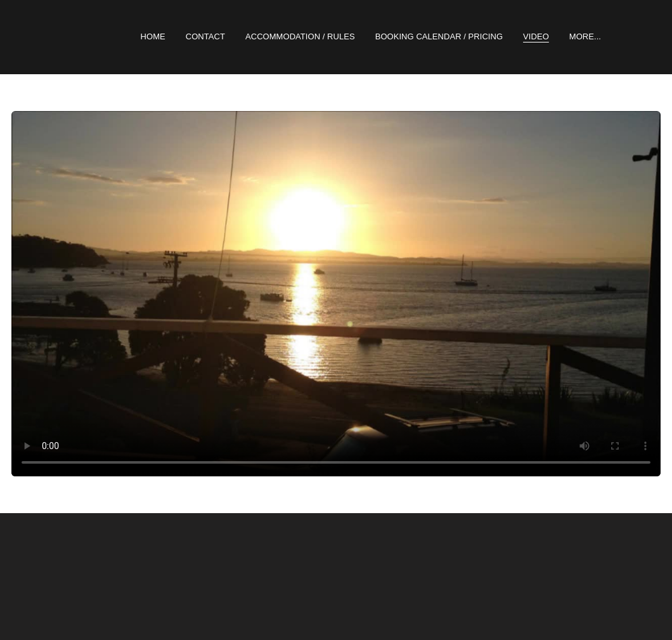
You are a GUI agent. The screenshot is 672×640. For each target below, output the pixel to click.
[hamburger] (46, 37)
